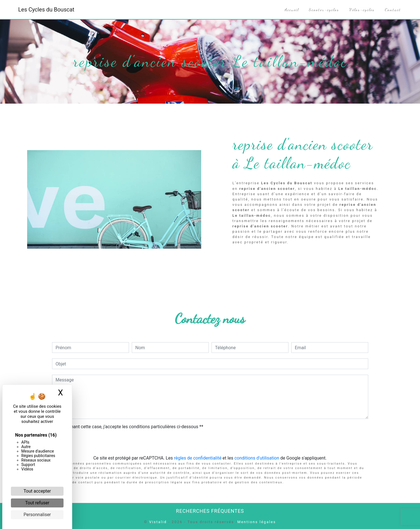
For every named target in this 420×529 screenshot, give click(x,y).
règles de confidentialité (198, 458)
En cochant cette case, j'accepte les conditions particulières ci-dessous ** (131, 427)
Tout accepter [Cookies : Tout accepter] (37, 491)
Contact (393, 10)
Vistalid (158, 522)
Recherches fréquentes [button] (210, 511)
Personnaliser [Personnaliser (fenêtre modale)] (37, 515)
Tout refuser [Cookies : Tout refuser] (37, 503)
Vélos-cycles (362, 10)
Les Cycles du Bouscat (46, 10)
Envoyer (210, 443)
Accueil (292, 10)
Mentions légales (257, 522)
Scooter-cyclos (324, 10)
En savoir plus (341, 257)
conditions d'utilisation (257, 458)
